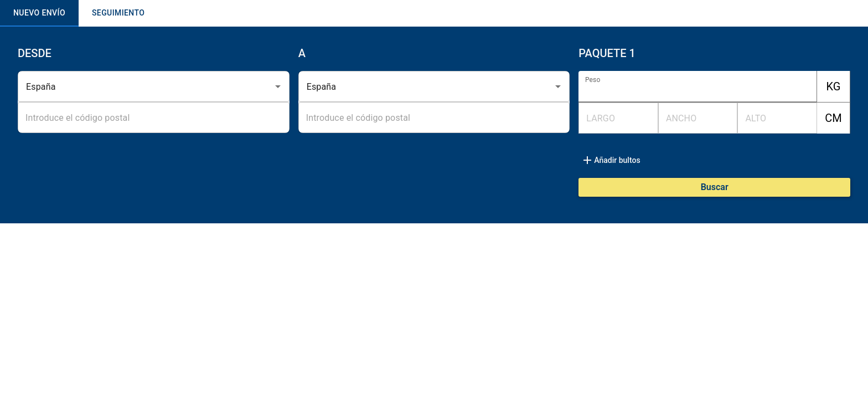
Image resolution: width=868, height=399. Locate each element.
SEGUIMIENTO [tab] (118, 13)
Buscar (715, 187)
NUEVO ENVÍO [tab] (39, 13)
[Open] (278, 86)
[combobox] (138, 86)
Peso (593, 80)
